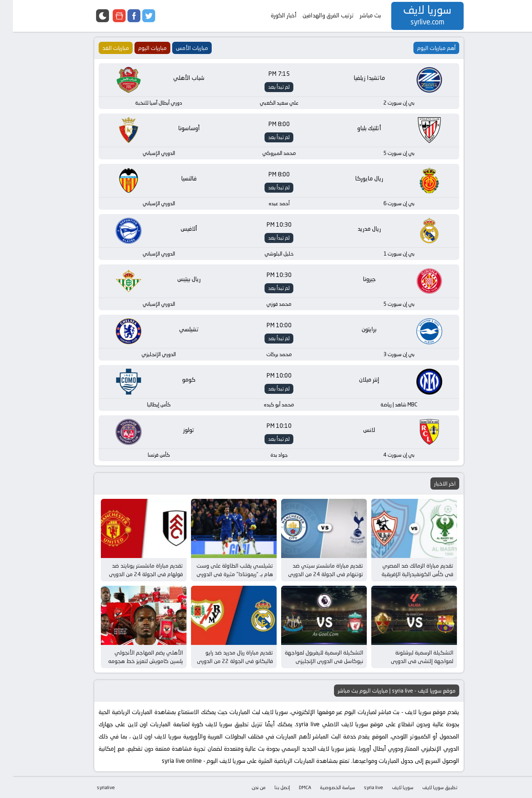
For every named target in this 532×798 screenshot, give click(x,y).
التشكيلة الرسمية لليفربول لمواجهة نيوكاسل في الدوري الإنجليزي (311, 657)
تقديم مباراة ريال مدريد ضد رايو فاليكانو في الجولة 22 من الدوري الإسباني (222, 661)
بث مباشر (357, 15)
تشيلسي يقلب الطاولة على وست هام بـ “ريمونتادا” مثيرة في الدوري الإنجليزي (222, 574)
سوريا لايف (390, 787)
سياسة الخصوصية (325, 787)
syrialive (93, 787)
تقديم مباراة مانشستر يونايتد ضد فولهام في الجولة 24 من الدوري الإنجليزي (133, 574)
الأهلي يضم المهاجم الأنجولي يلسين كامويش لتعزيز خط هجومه (133, 657)
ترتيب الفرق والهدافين (315, 15)
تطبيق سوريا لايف (427, 787)
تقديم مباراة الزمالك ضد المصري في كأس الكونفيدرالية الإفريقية (405, 570)
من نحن (246, 787)
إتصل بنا (269, 787)
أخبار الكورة (271, 15)
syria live (361, 787)
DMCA (292, 787)
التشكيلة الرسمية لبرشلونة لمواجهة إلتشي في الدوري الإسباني (409, 661)
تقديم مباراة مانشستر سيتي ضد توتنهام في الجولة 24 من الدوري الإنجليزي (313, 574)
